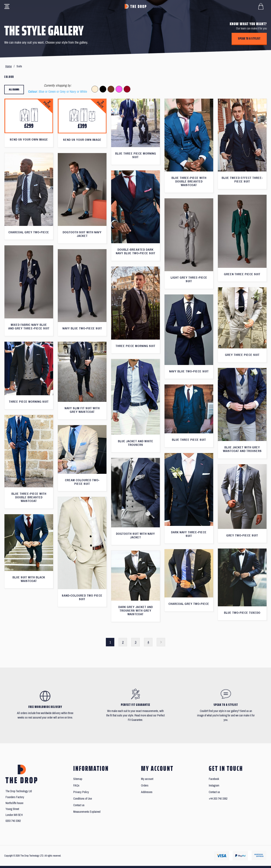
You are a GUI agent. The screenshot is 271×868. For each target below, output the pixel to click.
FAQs (76, 786)
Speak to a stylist (249, 39)
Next (161, 642)
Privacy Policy (81, 792)
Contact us (79, 805)
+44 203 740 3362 (218, 799)
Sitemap (78, 779)
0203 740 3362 (13, 821)
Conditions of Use (83, 799)
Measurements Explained (87, 812)
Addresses (147, 792)
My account (147, 779)
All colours (14, 89)
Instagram (214, 786)
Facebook (214, 779)
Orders (145, 786)
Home (8, 66)
